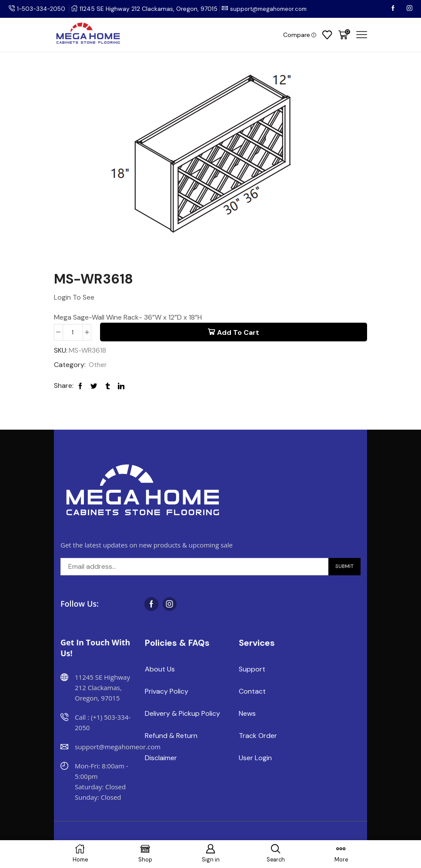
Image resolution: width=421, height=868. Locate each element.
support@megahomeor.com (274, 9)
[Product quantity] (73, 332)
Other (98, 366)
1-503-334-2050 (43, 9)
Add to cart (238, 332)
